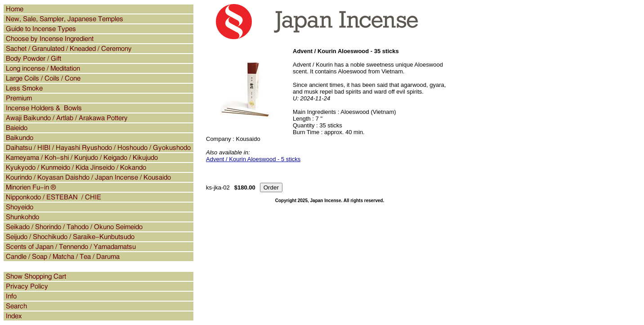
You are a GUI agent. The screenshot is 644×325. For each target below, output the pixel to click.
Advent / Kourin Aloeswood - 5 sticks (253, 159)
